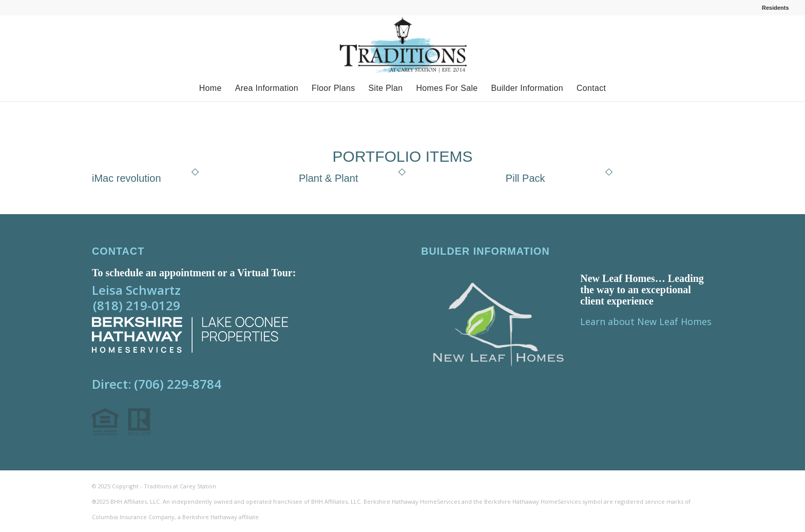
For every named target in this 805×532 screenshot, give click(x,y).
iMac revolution (127, 178)
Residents (775, 8)
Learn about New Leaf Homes (646, 321)
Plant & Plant (329, 178)
